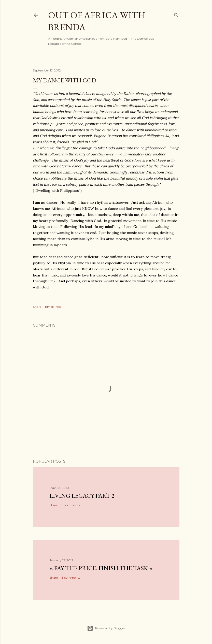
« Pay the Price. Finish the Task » (101, 568)
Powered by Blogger (106, 628)
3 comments (71, 577)
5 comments (71, 505)
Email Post (53, 307)
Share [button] (37, 307)
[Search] (176, 14)
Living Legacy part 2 (82, 496)
